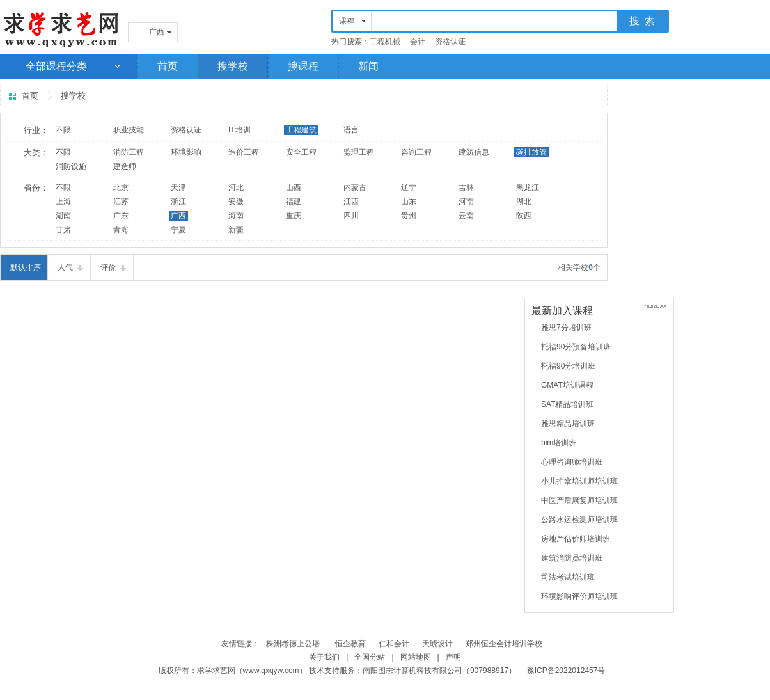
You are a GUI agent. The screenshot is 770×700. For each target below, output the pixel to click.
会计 (418, 42)
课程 (347, 21)
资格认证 (450, 42)
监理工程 (359, 152)
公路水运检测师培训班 (579, 520)
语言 (351, 130)
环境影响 (186, 152)
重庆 (294, 216)
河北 (236, 187)
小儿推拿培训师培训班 (579, 481)
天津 (178, 187)
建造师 (125, 166)
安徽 (236, 202)
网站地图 (416, 657)
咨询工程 (416, 152)
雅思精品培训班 (568, 424)
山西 (294, 187)
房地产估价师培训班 (576, 539)
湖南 (63, 216)
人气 (65, 267)
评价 (108, 267)
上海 (63, 202)
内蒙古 (355, 187)
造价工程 (244, 152)
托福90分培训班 (568, 366)
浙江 (178, 202)
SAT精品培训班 (567, 404)
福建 (294, 202)
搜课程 (303, 66)
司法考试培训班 (568, 577)
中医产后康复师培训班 (579, 500)
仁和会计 (394, 644)
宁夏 (178, 230)
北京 (121, 187)
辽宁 (409, 187)
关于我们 (324, 657)
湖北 (524, 202)
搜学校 (233, 66)
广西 (157, 32)
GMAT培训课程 (567, 385)
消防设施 (71, 166)
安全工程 (301, 152)
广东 (121, 216)
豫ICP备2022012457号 (566, 671)
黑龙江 (528, 187)
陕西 (524, 216)
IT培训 (240, 130)
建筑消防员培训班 (572, 558)
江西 (351, 202)
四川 (351, 216)
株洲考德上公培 (294, 644)
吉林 (466, 187)
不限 (63, 130)
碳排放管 (531, 152)
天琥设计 (437, 644)
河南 (466, 202)
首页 (168, 66)
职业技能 (129, 130)
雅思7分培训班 (566, 328)
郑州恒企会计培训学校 (504, 644)
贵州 (409, 216)
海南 (236, 216)
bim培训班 (559, 443)
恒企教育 (350, 644)
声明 (453, 657)
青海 (121, 230)
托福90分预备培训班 (576, 347)
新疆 (236, 230)
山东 (409, 202)
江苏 (121, 202)
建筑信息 (474, 152)
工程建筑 (301, 130)
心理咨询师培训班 (572, 462)
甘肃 (63, 230)
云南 (466, 216)
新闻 (368, 66)
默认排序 (26, 267)
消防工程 (129, 152)
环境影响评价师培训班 (579, 596)
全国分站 (370, 657)
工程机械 (385, 42)
